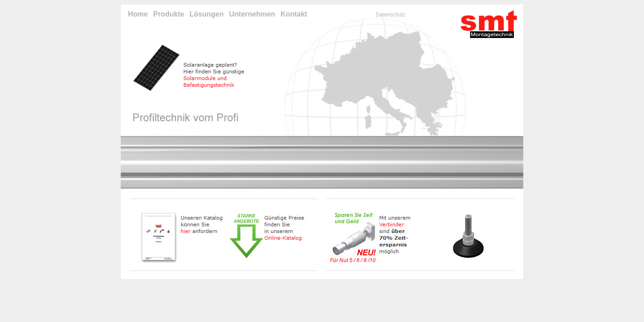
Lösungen (207, 14)
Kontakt (294, 14)
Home (138, 14)
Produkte (168, 14)
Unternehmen (252, 14)
